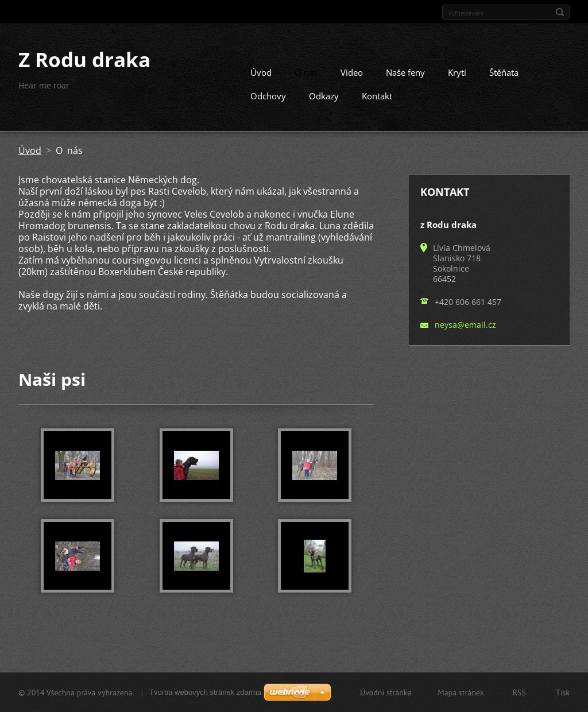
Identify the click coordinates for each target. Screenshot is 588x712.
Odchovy (268, 96)
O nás (306, 72)
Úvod (261, 72)
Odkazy (324, 96)
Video (352, 72)
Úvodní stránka (386, 692)
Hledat (560, 12)
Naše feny (405, 72)
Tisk (563, 692)
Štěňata (504, 72)
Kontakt (377, 96)
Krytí (457, 72)
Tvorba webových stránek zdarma (205, 692)
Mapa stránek (461, 692)
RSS (519, 692)
